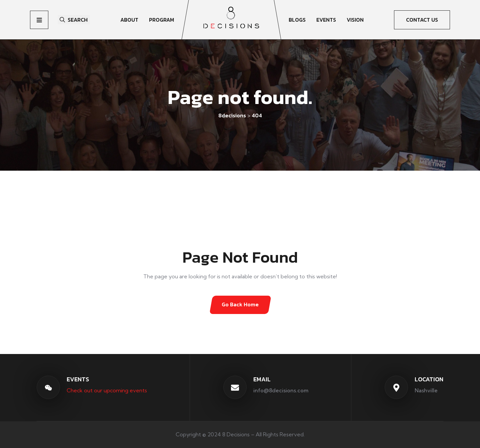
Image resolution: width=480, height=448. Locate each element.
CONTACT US (422, 20)
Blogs (297, 20)
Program (161, 20)
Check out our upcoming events (107, 390)
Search (74, 20)
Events (326, 20)
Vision (355, 20)
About (129, 20)
